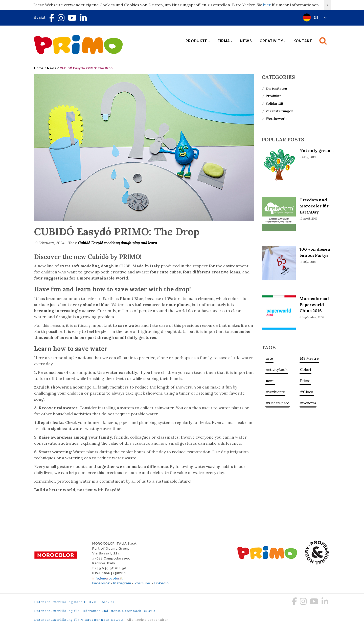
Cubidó (85, 243)
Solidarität (275, 103)
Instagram (122, 583)
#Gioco (307, 392)
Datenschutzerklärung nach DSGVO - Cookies (74, 602)
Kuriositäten (276, 88)
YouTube (142, 583)
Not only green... (316, 150)
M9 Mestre (309, 358)
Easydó (98, 243)
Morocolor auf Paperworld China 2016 (314, 305)
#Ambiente (275, 392)
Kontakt (303, 41)
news (270, 381)
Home (39, 68)
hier (267, 5)
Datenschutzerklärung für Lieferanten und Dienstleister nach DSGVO (95, 611)
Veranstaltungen (279, 111)
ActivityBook (277, 370)
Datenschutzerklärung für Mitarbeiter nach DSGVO (79, 620)
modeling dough (118, 243)
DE (320, 18)
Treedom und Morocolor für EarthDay (314, 206)
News (246, 41)
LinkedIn (161, 583)
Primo (305, 381)
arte (269, 358)
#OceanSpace (278, 403)
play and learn (145, 243)
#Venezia (308, 403)
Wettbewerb (276, 119)
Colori (305, 370)
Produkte (274, 96)
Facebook (101, 583)
